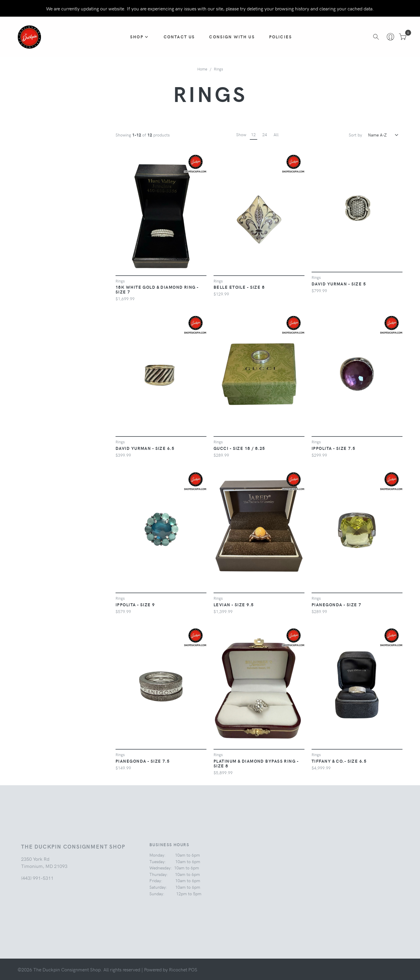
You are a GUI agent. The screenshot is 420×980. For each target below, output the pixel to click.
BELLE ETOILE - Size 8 (239, 287)
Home (202, 69)
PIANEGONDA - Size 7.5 (143, 761)
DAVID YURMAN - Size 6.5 (145, 448)
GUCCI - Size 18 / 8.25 (239, 448)
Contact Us (179, 37)
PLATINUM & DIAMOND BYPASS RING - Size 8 (256, 763)
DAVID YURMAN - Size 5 (339, 284)
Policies (281, 37)
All (276, 134)
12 (253, 134)
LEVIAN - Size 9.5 (234, 604)
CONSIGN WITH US (232, 37)
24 (265, 134)
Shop (137, 37)
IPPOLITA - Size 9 (135, 604)
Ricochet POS (183, 969)
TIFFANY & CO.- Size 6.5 (339, 761)
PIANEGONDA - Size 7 (336, 604)
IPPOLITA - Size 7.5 (333, 448)
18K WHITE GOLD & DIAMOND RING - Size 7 (157, 289)
